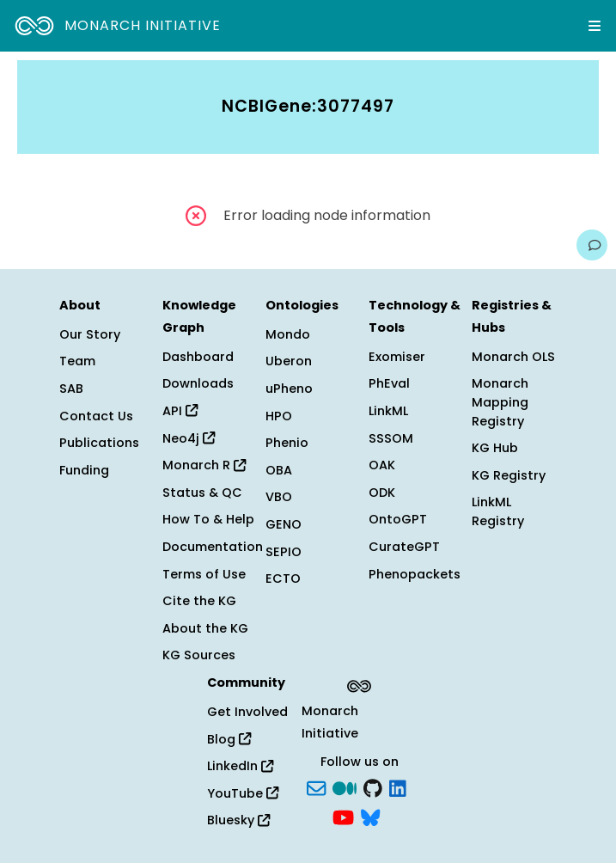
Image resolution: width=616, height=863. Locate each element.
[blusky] (370, 816)
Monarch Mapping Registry (500, 402)
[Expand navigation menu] (595, 26)
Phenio (287, 443)
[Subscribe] (316, 787)
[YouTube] (343, 816)
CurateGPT (404, 547)
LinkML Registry (498, 511)
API (180, 411)
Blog (229, 739)
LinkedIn (240, 766)
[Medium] (345, 787)
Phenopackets (415, 574)
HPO (279, 416)
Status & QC (202, 493)
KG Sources (199, 655)
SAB (71, 389)
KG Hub (495, 448)
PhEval (389, 383)
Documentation (213, 547)
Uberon (289, 361)
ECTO (283, 578)
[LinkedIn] (398, 787)
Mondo (288, 334)
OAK (382, 465)
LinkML (388, 411)
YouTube (243, 793)
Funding (84, 470)
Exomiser (397, 357)
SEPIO (284, 552)
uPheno (289, 389)
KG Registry (509, 475)
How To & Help (208, 519)
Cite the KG (199, 601)
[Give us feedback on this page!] (592, 245)
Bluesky (238, 820)
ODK (382, 493)
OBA (279, 470)
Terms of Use (204, 574)
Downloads (198, 383)
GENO (284, 524)
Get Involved (247, 712)
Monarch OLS (513, 357)
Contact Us (96, 416)
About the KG (205, 628)
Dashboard (198, 357)
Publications (99, 443)
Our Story (90, 334)
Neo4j (189, 438)
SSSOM (391, 438)
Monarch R (204, 465)
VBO (279, 497)
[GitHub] (373, 787)
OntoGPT (398, 519)
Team (77, 361)
